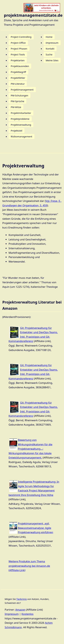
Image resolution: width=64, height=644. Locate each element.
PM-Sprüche (17, 101)
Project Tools (18, 54)
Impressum (52, 43)
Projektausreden (20, 66)
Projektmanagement (22, 90)
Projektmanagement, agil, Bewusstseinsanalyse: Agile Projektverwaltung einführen (36, 528)
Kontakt (50, 49)
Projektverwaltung (21, 125)
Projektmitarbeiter (21, 113)
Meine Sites (52, 60)
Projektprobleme (20, 119)
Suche (49, 54)
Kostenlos (27, 614)
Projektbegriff (18, 72)
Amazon (20, 610)
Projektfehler (18, 78)
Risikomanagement (21, 136)
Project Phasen (19, 49)
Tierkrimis (22, 599)
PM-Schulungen (19, 95)
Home (49, 37)
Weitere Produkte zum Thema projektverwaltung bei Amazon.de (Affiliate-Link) (29, 566)
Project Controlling (21, 37)
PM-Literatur (18, 84)
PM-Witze (16, 107)
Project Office (18, 43)
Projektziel (17, 131)
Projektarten (18, 60)
